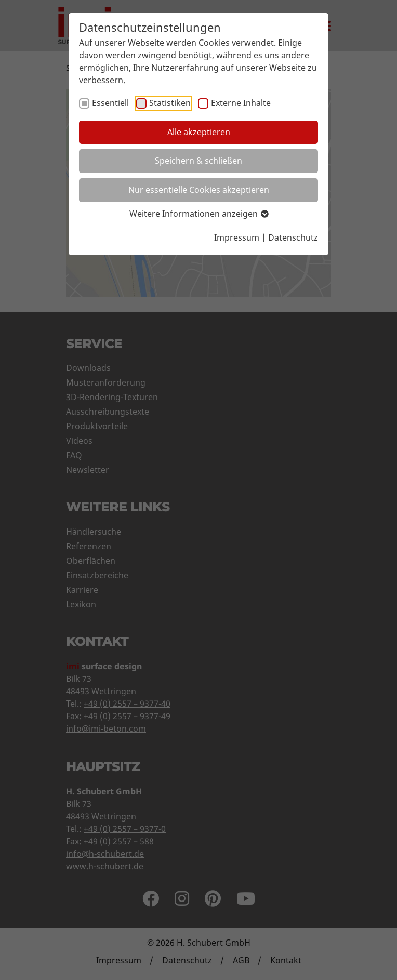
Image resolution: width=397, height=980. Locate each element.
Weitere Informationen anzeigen (198, 214)
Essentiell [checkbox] (110, 103)
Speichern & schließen (198, 161)
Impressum (237, 237)
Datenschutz (293, 237)
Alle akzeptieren (199, 132)
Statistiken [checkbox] (170, 103)
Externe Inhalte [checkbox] (241, 103)
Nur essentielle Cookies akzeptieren (199, 190)
